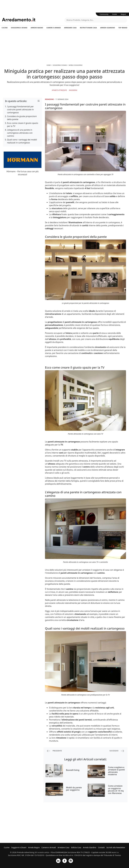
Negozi (123, 14)
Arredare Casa (70, 28)
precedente (54, 751)
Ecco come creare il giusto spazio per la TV (23, 125)
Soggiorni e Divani (19, 28)
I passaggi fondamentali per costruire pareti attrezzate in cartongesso (20, 110)
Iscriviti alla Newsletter (116, 847)
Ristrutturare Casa (88, 28)
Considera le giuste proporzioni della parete (22, 118)
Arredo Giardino (108, 28)
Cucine (5, 28)
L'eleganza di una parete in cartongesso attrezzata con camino (20, 133)
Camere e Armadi (54, 28)
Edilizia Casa (76, 847)
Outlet (115, 14)
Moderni (74, 90)
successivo (117, 751)
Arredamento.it (33, 20)
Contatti (101, 847)
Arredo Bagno (37, 28)
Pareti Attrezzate (60, 90)
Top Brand (123, 28)
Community (104, 14)
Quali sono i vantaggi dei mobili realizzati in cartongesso (22, 141)
